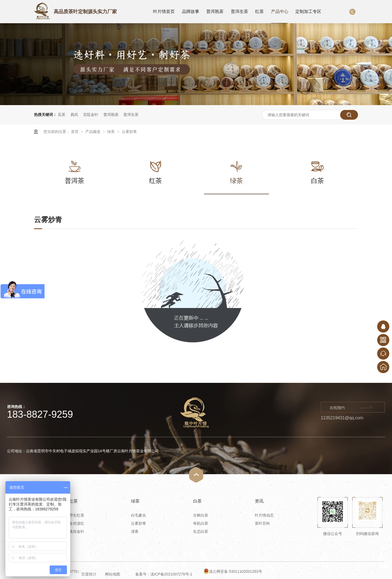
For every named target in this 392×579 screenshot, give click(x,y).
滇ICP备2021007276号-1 (171, 574)
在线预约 (337, 408)
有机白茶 (201, 523)
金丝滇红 (77, 523)
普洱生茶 (239, 11)
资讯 (259, 501)
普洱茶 (75, 169)
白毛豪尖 (138, 515)
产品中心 (280, 11)
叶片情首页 (164, 11)
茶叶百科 (262, 523)
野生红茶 (77, 515)
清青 (135, 531)
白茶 (317, 169)
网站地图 (113, 574)
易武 (74, 115)
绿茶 (111, 132)
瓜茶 (62, 115)
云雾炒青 (129, 132)
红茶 (259, 11)
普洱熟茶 (215, 11)
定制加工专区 (308, 11)
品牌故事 (191, 11)
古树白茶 (201, 515)
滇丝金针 (77, 531)
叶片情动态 (264, 515)
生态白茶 (201, 531)
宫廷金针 (91, 115)
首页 (75, 132)
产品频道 (93, 132)
